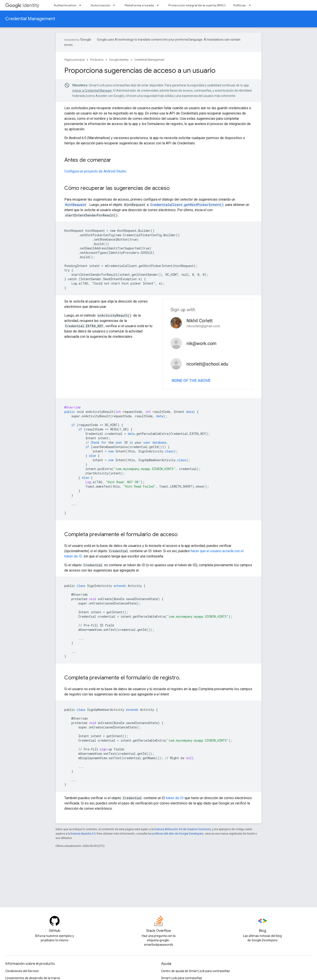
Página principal (74, 60)
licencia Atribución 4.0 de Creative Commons (183, 829)
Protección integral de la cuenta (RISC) (197, 5)
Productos (97, 60)
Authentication (65, 5)
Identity (22, 5)
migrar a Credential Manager (92, 91)
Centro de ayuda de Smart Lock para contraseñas (195, 971)
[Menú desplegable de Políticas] (251, 5)
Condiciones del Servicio (22, 971)
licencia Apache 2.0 (83, 834)
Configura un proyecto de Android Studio (95, 171)
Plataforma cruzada (139, 5)
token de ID (175, 798)
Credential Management (30, 19)
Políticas (240, 5)
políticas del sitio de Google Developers (178, 834)
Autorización (100, 5)
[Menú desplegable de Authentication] (81, 5)
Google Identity (119, 60)
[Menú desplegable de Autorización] (115, 5)
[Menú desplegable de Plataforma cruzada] (159, 5)
